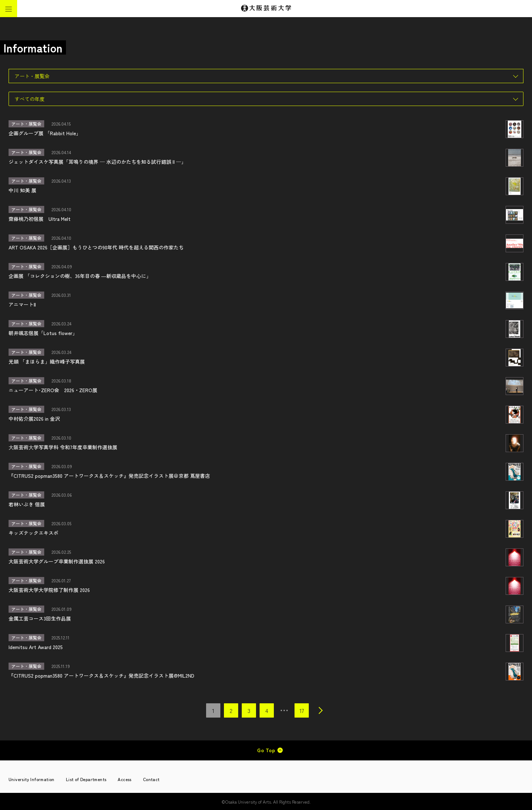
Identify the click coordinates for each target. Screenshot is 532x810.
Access (124, 779)
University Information (32, 779)
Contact (151, 779)
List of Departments (86, 779)
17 (302, 710)
